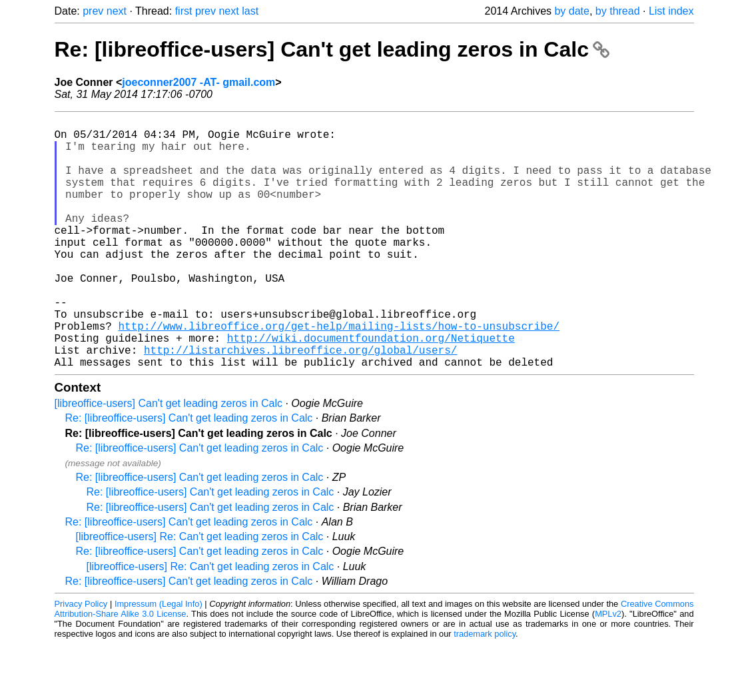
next (117, 11)
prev (93, 11)
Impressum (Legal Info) (159, 660)
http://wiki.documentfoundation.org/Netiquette (371, 388)
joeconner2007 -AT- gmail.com (198, 82)
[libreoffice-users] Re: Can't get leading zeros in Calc (200, 592)
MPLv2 (608, 670)
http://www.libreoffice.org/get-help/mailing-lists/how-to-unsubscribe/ (339, 374)
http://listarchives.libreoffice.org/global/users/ (300, 403)
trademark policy (485, 690)
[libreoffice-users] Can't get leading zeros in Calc (169, 459)
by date (571, 11)
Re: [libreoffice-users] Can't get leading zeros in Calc (332, 49)
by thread (618, 11)
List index (671, 11)
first (184, 11)
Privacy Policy (81, 660)
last (250, 11)
